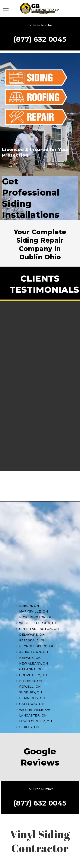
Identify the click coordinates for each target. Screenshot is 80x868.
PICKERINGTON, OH (36, 617)
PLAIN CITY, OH (32, 698)
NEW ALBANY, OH (33, 663)
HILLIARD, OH (31, 681)
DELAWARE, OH (32, 634)
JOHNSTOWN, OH (34, 652)
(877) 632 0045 (40, 39)
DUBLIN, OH (29, 606)
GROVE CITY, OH (33, 675)
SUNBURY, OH (31, 692)
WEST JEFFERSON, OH (38, 623)
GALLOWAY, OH (32, 704)
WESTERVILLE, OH (35, 710)
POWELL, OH (30, 686)
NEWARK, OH (30, 658)
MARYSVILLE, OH (33, 611)
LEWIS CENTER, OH (36, 721)
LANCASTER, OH (33, 715)
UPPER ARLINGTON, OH (39, 629)
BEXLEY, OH (29, 727)
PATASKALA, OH (32, 640)
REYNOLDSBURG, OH (37, 646)
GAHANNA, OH (31, 669)
